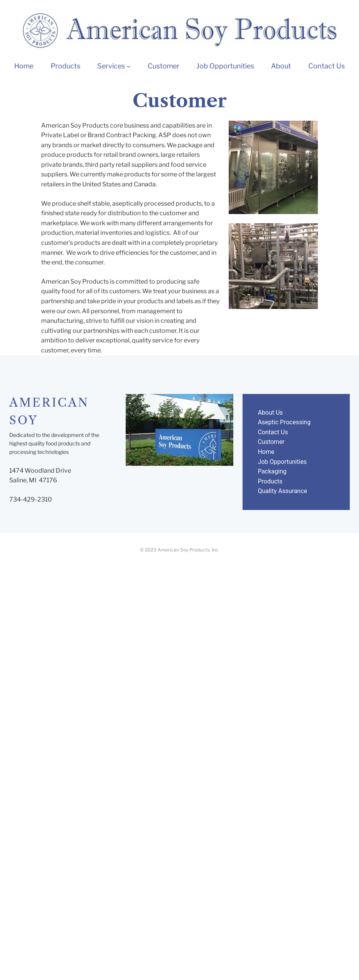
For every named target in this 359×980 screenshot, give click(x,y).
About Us (270, 413)
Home (266, 452)
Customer (271, 442)
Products (270, 481)
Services (111, 66)
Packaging (272, 471)
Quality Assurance (283, 491)
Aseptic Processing (284, 422)
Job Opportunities (282, 462)
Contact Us (273, 432)
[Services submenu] (129, 66)
